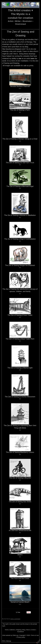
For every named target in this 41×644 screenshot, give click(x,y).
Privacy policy (21, 637)
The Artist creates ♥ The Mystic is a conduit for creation (20, 14)
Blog (24, 630)
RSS (4, 641)
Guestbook (21, 632)
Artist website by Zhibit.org (10, 635)
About (28, 630)
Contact (33, 630)
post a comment (15, 619)
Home (7, 630)
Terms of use (35, 635)
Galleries (12, 630)
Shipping (19, 630)
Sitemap (9, 641)
